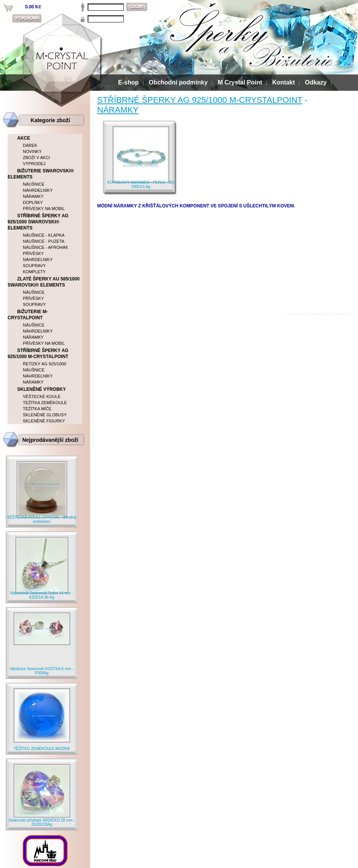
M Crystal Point (240, 82)
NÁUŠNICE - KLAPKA (44, 235)
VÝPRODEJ (34, 164)
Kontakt (284, 82)
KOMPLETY (34, 272)
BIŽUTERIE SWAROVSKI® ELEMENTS (41, 174)
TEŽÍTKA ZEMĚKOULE (45, 403)
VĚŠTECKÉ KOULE (42, 397)
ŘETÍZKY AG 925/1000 (45, 364)
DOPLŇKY (33, 202)
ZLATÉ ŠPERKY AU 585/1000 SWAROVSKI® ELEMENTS (44, 282)
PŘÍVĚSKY (33, 253)
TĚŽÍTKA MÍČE (37, 409)
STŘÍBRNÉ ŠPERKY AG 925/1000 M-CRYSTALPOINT (200, 100)
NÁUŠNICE (34, 184)
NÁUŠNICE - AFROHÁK (46, 247)
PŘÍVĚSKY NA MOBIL (44, 209)
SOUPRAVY (34, 266)
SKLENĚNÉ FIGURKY (44, 421)
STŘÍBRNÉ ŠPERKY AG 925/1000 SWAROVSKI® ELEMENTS (38, 222)
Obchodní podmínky (178, 82)
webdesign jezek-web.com (332, 314)
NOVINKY (32, 151)
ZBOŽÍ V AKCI (36, 158)
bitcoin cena (297, 314)
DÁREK (30, 145)
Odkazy (316, 82)
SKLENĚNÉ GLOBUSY (45, 415)
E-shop (128, 82)
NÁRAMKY (118, 110)
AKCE (24, 138)
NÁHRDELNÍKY (38, 190)
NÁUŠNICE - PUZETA (44, 241)
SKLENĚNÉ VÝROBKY (42, 389)
